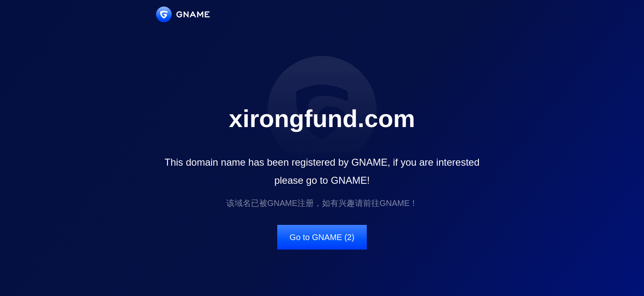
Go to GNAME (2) (322, 237)
